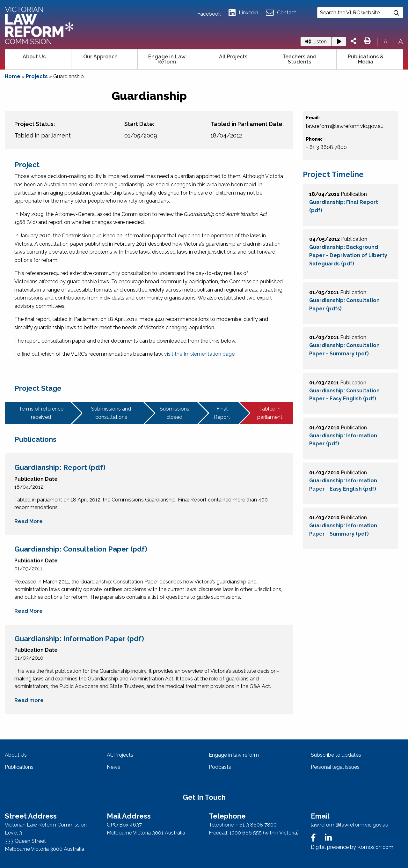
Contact (281, 13)
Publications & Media (366, 59)
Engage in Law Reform (167, 59)
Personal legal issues (335, 767)
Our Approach (100, 57)
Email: (313, 118)
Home (13, 76)
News (113, 767)
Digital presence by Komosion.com (352, 847)
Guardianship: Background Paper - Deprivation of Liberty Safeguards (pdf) (348, 255)
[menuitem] (38, 59)
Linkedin (243, 13)
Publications (19, 767)
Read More (29, 521)
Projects (37, 76)
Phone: (314, 139)
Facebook (209, 14)
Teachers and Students (299, 59)
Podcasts (220, 767)
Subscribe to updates (336, 755)
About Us (34, 57)
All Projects (233, 57)
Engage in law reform (234, 755)
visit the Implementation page (199, 354)
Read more (29, 700)
